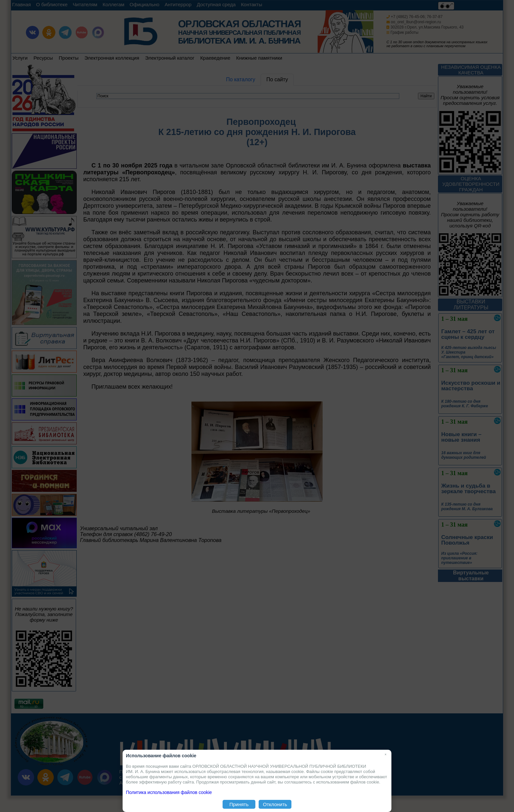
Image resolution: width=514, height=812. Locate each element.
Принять (239, 804)
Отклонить (275, 804)
